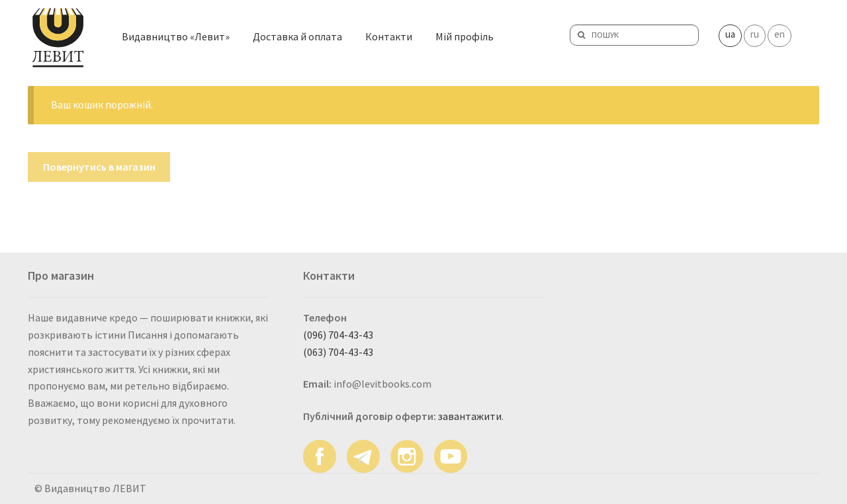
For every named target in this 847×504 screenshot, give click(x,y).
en (780, 33)
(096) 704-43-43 (338, 335)
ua (730, 33)
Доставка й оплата (297, 35)
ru (755, 33)
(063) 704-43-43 (338, 352)
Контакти (389, 35)
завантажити (470, 416)
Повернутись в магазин (99, 167)
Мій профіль (465, 35)
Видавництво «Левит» (176, 35)
